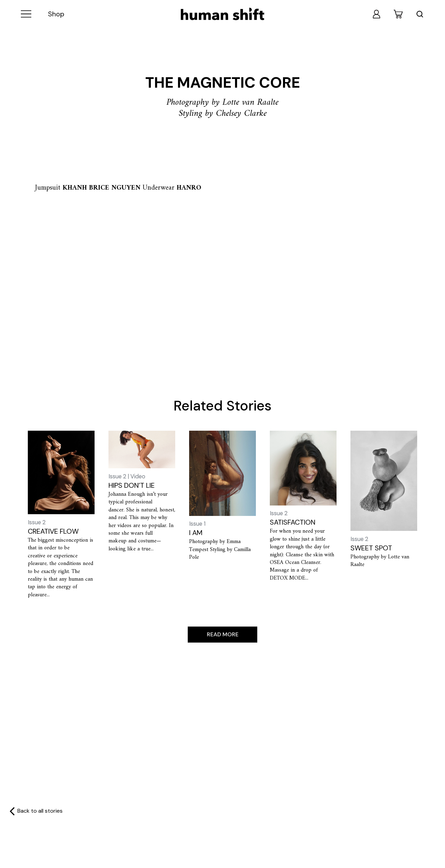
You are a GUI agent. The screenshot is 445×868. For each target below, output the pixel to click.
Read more (223, 634)
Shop (56, 14)
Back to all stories (40, 811)
